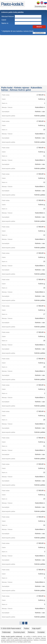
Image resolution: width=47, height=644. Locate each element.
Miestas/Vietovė (8, 16)
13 (44, 209)
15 (44, 261)
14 (44, 235)
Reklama (31, 632)
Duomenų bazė (40, 6)
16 (44, 288)
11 (44, 156)
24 (44, 525)
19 (44, 367)
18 (44, 341)
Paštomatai (6, 632)
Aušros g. (42, 99)
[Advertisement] (23, 60)
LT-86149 (40, 95)
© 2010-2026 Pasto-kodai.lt (11, 628)
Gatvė (4, 20)
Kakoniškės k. (40, 107)
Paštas (27, 628)
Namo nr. (5, 23)
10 (44, 130)
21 (44, 446)
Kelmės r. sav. (40, 111)
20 (44, 420)
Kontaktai (41, 632)
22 (44, 472)
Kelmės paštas (40, 116)
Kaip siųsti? (36, 628)
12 (44, 182)
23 (44, 499)
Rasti (39, 27)
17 (44, 314)
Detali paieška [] (39, 33)
